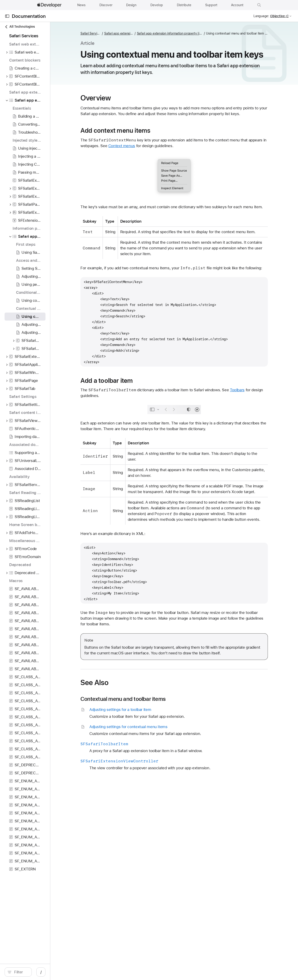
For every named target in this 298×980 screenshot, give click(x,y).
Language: (261, 16)
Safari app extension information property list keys (164, 34)
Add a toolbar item (136, 414)
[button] (259, 5)
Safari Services (121, 34)
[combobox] (41, 972)
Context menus (170, 162)
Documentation (29, 16)
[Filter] (41, 972)
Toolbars (266, 423)
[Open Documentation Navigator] (7, 16)
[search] (39, 972)
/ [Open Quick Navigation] (82, 972)
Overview (125, 108)
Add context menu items (145, 146)
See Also (124, 727)
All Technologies (20, 27)
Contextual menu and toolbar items (152, 744)
